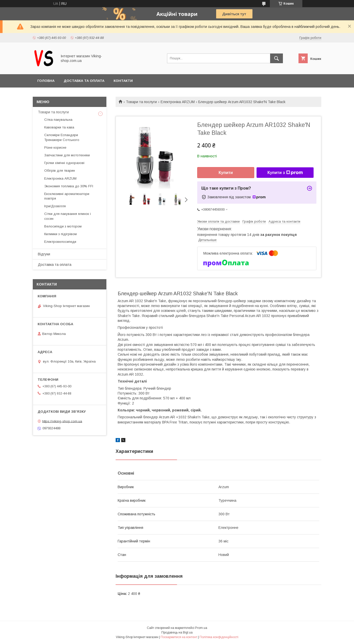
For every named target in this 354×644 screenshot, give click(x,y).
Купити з (285, 173)
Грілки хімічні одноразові (64, 163)
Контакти (123, 81)
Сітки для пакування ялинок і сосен (68, 216)
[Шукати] (276, 58)
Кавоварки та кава (59, 127)
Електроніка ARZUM (178, 102)
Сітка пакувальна (58, 120)
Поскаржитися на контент (179, 637)
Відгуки (44, 254)
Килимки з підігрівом (60, 234)
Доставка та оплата (84, 81)
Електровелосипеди (60, 242)
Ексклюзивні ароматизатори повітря (67, 196)
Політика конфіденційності (219, 637)
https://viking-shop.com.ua (62, 421)
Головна (46, 81)
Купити (226, 173)
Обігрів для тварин (60, 171)
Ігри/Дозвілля (55, 206)
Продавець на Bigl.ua (177, 632)
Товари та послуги (141, 102)
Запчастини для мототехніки (67, 155)
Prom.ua (201, 628)
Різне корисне (55, 148)
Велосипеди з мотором (63, 226)
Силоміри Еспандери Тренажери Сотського (62, 137)
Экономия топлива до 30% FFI (69, 186)
